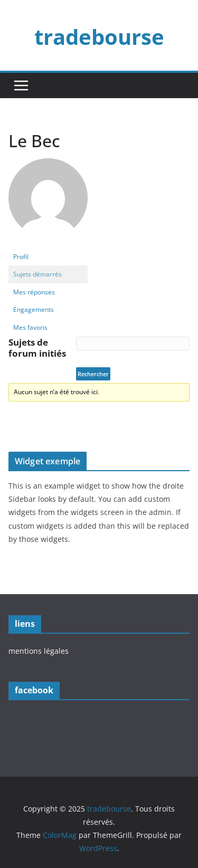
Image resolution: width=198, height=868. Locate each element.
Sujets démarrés (37, 274)
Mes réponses (34, 292)
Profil (21, 257)
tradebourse (99, 37)
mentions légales (39, 651)
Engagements (34, 309)
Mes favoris (30, 327)
